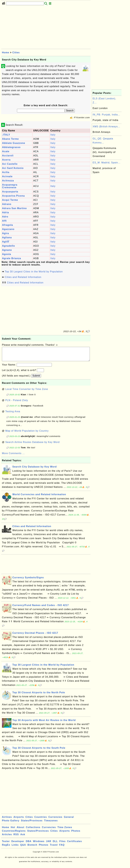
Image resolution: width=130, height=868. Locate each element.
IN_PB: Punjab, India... (106, 115)
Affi (4, 221)
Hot (13, 830)
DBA (29, 844)
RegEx (6, 848)
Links (15, 848)
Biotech (32, 848)
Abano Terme (10, 139)
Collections (33, 830)
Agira (6, 233)
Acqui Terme (10, 200)
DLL (55, 844)
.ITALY (6, 135)
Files (62, 844)
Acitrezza (8, 181)
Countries (41, 820)
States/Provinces (32, 824)
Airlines (7, 820)
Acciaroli (8, 156)
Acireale (7, 176)
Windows (39, 844)
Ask (23, 837)
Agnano (7, 250)
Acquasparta (10, 192)
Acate (6, 151)
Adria (6, 212)
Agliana (7, 237)
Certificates (75, 844)
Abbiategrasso (11, 147)
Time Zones (65, 830)
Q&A (23, 848)
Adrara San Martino (14, 208)
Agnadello (8, 246)
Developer (18, 844)
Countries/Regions (14, 834)
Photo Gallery (11, 824)
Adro (5, 217)
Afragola (8, 225)
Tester (6, 844)
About (20, 830)
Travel (54, 848)
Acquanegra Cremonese (10, 186)
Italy (53, 135)
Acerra (6, 160)
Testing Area (13, 414)
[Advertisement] (46, 28)
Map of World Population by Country (27, 434)
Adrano (7, 204)
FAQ (62, 848)
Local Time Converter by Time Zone (27, 392)
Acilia (6, 172)
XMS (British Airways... (106, 127)
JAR (49, 844)
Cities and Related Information (23, 277)
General (69, 820)
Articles (7, 837)
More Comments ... (13, 456)
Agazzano (8, 229)
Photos (76, 834)
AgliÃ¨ (6, 242)
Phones (44, 848)
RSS (16, 837)
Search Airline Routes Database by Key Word (33, 445)
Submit (36, 379)
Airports (19, 820)
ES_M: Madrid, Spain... (107, 163)
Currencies (55, 820)
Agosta (7, 254)
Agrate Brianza (12, 258)
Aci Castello (10, 164)
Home (6, 52)
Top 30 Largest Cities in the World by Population (34, 272)
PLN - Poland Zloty (17, 403)
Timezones (51, 824)
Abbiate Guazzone (14, 143)
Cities (16, 52)
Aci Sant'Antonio (13, 168)
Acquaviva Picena (13, 196)
